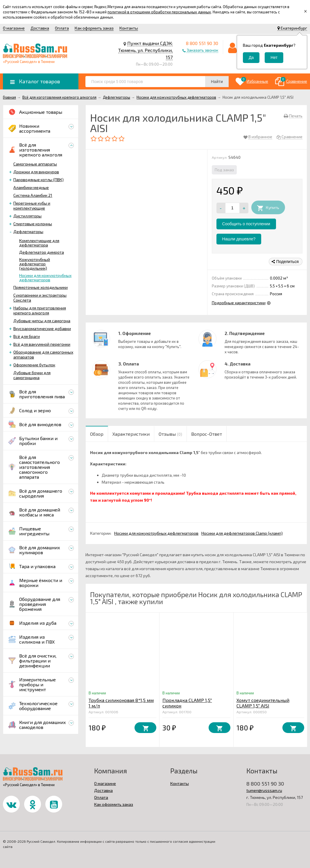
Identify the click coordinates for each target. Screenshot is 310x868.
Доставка (40, 28)
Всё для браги (27, 336)
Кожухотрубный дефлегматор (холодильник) (35, 264)
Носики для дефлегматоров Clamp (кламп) (242, 533)
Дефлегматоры (28, 232)
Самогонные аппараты (35, 164)
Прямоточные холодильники (41, 287)
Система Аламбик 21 (33, 195)
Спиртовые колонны (33, 224)
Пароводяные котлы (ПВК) (38, 180)
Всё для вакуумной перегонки (42, 344)
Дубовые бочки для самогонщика (32, 375)
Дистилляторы (27, 216)
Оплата (62, 28)
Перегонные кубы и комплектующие (32, 206)
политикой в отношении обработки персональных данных (159, 12)
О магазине (14, 28)
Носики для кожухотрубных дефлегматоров (45, 278)
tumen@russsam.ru (264, 790)
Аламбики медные (31, 187)
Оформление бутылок (34, 365)
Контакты (129, 28)
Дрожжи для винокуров (36, 172)
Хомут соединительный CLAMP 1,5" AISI (263, 703)
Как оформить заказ (94, 28)
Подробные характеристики (239, 303)
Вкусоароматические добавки (42, 328)
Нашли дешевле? (239, 239)
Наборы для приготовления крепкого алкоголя (40, 310)
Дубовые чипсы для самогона (42, 321)
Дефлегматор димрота (42, 252)
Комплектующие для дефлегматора (39, 243)
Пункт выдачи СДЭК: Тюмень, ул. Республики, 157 (145, 50)
